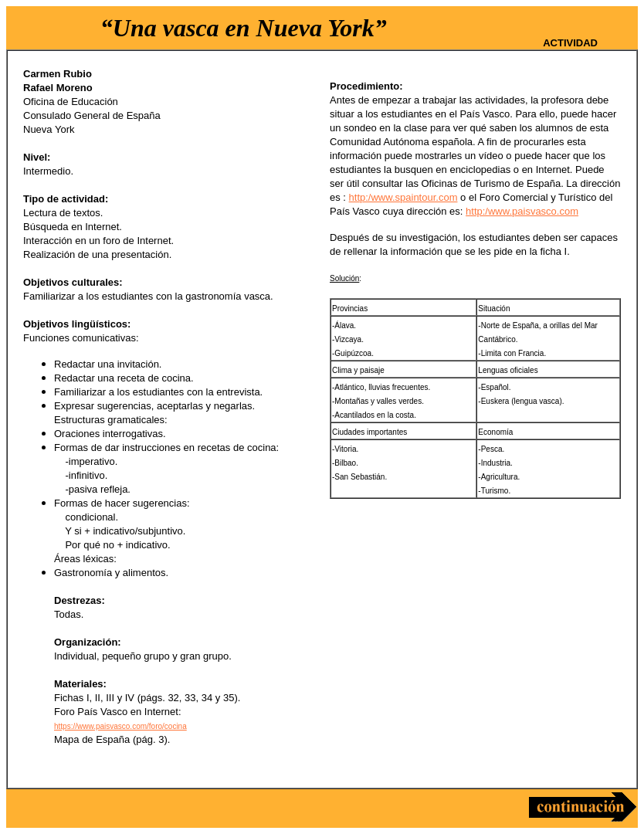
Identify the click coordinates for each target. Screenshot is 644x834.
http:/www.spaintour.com (403, 197)
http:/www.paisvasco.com (522, 211)
